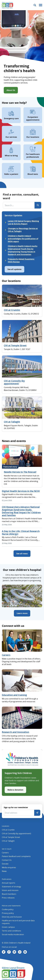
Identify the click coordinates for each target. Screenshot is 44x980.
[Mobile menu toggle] (41, 5)
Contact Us (7, 860)
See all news (22, 554)
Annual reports (9, 883)
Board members (9, 894)
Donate (5, 864)
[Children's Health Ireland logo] (7, 5)
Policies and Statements (11, 906)
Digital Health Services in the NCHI (21, 491)
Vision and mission (10, 890)
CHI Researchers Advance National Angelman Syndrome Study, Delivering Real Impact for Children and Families (21, 511)
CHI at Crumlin (12, 310)
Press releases (8, 898)
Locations (6, 826)
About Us (11, 90)
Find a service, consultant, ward (21, 196)
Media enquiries (9, 867)
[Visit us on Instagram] (20, 952)
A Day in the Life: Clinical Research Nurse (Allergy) (21, 533)
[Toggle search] (35, 5)
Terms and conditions (11, 931)
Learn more (22, 613)
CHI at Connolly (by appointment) (14, 382)
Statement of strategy (11, 887)
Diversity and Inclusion (12, 917)
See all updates (14, 269)
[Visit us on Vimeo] (25, 952)
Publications (7, 879)
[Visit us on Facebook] (9, 952)
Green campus (8, 927)
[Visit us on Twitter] (4, 952)
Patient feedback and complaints (16, 856)
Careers (6, 655)
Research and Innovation (15, 732)
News (4, 871)
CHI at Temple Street (15, 346)
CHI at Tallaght (12, 422)
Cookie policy (8, 909)
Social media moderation (13, 934)
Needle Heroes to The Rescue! (20, 472)
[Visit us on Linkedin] (14, 952)
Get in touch (7, 849)
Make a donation (15, 790)
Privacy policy (8, 913)
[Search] (38, 205)
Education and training (14, 695)
